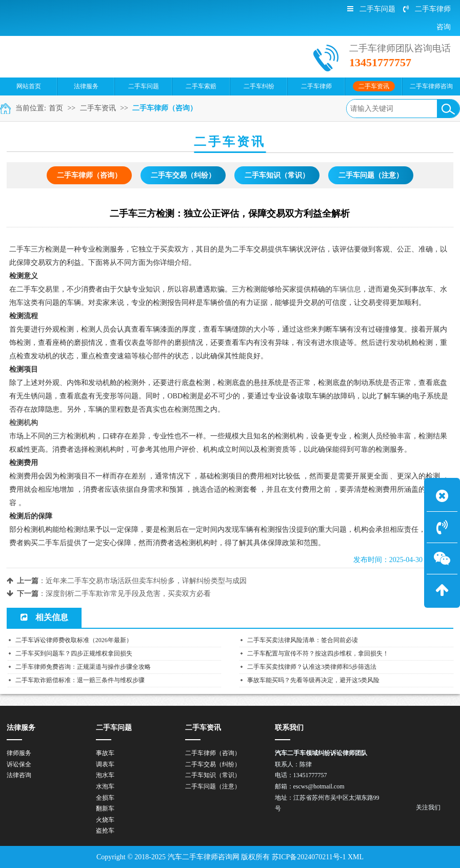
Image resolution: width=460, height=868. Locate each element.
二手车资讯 (98, 108)
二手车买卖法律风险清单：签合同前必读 (303, 640)
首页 (56, 108)
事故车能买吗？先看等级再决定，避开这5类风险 (313, 680)
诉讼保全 (19, 764)
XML (356, 857)
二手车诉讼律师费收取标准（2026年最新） (74, 640)
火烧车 (105, 820)
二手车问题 (371, 9)
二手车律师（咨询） (165, 108)
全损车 (105, 798)
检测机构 (24, 423)
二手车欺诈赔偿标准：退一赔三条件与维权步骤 (80, 680)
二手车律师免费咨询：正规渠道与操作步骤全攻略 (83, 667)
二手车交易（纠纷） (183, 175)
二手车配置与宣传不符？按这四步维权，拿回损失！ (318, 653)
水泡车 (105, 786)
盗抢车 (105, 831)
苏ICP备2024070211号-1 (309, 857)
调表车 (105, 764)
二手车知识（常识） (277, 175)
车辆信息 (347, 289)
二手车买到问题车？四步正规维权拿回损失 (74, 653)
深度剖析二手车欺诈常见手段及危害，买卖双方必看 (128, 594)
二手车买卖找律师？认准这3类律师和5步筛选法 (312, 667)
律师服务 (19, 753)
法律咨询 (19, 775)
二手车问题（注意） (371, 175)
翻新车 (105, 808)
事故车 (105, 753)
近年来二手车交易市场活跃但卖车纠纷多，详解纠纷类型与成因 (146, 581)
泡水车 (105, 775)
